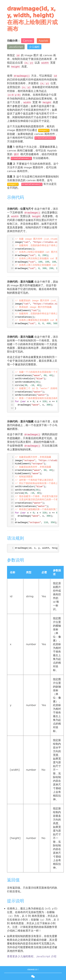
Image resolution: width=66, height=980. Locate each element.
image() (44, 130)
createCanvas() (45, 138)
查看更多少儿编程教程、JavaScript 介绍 (32, 956)
